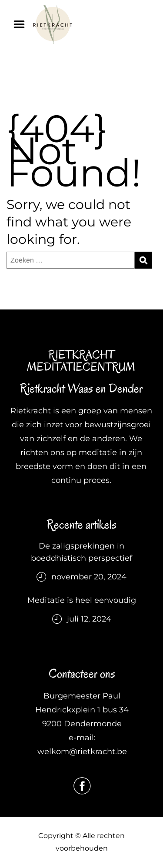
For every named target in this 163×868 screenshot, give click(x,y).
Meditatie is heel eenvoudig (82, 600)
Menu (22, 24)
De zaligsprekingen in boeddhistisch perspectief (81, 552)
